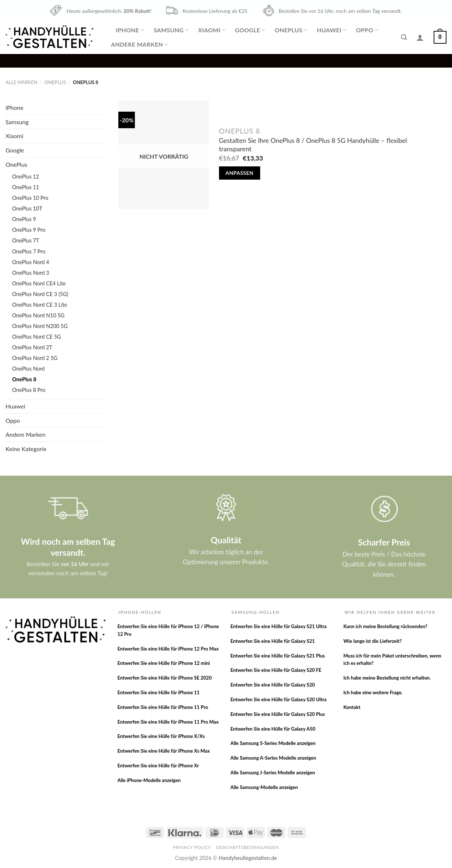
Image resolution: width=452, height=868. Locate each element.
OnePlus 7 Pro (29, 251)
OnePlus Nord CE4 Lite (39, 283)
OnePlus (291, 30)
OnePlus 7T (26, 240)
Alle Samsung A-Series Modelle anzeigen (273, 758)
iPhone (130, 30)
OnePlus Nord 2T (32, 347)
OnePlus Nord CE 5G (37, 337)
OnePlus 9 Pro (29, 230)
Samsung (171, 30)
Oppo (367, 30)
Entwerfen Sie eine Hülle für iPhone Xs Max (164, 751)
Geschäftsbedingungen (247, 847)
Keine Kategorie (26, 449)
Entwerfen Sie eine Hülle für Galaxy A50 (273, 729)
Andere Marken (139, 44)
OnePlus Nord (28, 369)
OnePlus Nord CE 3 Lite (40, 305)
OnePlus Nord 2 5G (35, 358)
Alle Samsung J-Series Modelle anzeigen (273, 772)
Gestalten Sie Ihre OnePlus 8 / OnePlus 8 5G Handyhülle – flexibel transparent (313, 145)
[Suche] (404, 37)
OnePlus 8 (24, 379)
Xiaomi (212, 30)
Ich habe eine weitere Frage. (373, 692)
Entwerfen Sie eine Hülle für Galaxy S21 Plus (278, 656)
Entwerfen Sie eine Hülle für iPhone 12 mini (164, 663)
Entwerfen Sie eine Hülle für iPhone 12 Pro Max (168, 649)
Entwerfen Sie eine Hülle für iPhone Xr (158, 766)
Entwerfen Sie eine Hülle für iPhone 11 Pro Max (168, 722)
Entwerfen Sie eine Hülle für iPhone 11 (158, 692)
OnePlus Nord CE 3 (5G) (40, 294)
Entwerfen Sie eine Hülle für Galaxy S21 (273, 641)
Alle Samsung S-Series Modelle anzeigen (273, 743)
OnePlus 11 (26, 187)
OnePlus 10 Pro (30, 198)
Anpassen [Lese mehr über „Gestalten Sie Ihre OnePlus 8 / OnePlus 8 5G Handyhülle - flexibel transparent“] (240, 173)
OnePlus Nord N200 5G (40, 326)
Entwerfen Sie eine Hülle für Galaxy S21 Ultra (279, 626)
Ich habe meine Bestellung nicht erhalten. (387, 678)
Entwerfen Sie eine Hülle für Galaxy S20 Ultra (279, 699)
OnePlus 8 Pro (29, 390)
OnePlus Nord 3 (31, 273)
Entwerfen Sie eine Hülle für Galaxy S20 (273, 685)
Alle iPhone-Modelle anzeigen (149, 780)
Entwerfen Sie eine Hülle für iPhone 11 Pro (163, 707)
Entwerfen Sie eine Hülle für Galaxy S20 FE (276, 670)
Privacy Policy (192, 847)
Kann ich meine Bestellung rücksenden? (385, 626)
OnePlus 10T (27, 208)
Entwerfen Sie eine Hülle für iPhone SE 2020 (164, 678)
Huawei (331, 30)
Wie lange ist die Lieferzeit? (372, 641)
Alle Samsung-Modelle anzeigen (264, 787)
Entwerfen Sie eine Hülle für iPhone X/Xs (161, 736)
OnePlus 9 (24, 219)
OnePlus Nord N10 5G (38, 315)
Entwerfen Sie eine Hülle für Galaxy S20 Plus (278, 714)
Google (250, 30)
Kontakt (352, 707)
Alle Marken (21, 82)
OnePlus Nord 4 (31, 262)
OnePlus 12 (26, 177)
